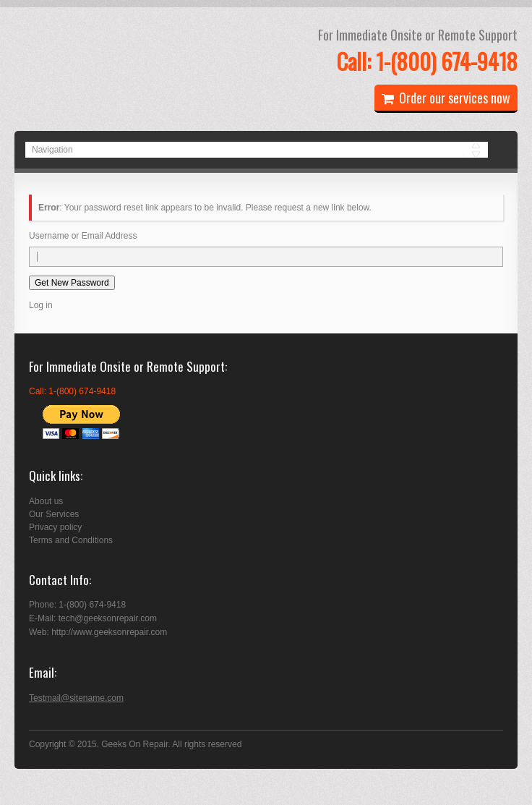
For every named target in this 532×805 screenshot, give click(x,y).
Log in (41, 305)
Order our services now (446, 98)
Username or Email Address (83, 236)
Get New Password (72, 283)
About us (46, 501)
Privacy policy (55, 527)
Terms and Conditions (71, 540)
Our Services (54, 514)
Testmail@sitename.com (76, 698)
